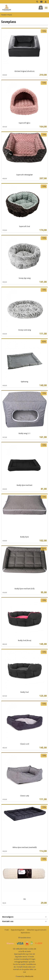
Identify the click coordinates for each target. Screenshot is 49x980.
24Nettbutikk (29, 976)
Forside (4, 15)
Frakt (7, 930)
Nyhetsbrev (25, 933)
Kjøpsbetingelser (18, 930)
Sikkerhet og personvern (37, 930)
